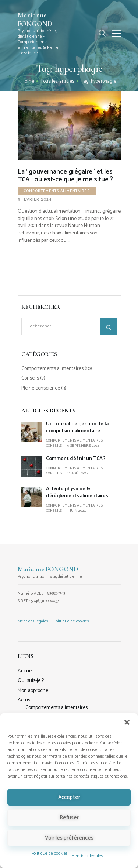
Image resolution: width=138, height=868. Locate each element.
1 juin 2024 (77, 511)
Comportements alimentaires (57, 191)
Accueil (26, 671)
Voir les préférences (69, 838)
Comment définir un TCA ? (76, 459)
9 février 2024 (35, 200)
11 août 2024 (78, 473)
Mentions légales (87, 856)
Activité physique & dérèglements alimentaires (77, 493)
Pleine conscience (41, 388)
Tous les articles (57, 81)
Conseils (30, 378)
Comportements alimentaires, (75, 440)
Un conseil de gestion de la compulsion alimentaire (77, 428)
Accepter (69, 797)
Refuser (69, 818)
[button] (127, 722)
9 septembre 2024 (83, 446)
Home (28, 81)
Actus (24, 700)
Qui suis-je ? (31, 681)
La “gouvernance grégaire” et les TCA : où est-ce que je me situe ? (65, 176)
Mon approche (33, 691)
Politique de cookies (49, 853)
